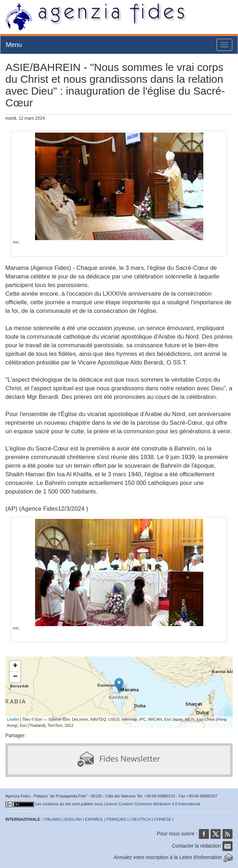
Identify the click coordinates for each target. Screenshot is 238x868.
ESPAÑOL (94, 819)
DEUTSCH (141, 819)
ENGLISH (73, 819)
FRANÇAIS (116, 819)
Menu (14, 45)
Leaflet (13, 719)
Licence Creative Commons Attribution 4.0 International (152, 804)
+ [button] (15, 666)
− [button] (15, 677)
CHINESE (163, 819)
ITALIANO (52, 819)
